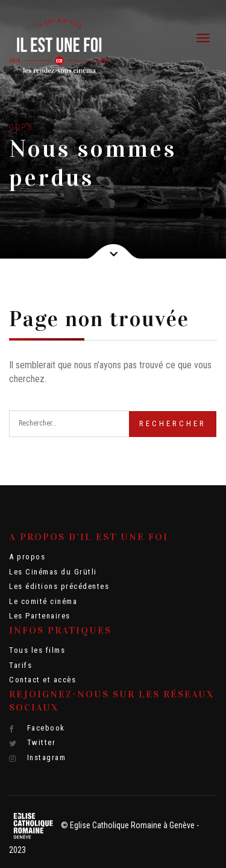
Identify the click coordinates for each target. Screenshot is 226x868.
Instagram (37, 758)
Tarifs (20, 665)
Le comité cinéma (43, 601)
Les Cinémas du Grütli (53, 572)
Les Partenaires (40, 616)
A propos (27, 557)
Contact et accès (42, 680)
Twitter (32, 743)
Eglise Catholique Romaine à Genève (132, 825)
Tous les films (37, 650)
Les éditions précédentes (59, 586)
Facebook (37, 728)
